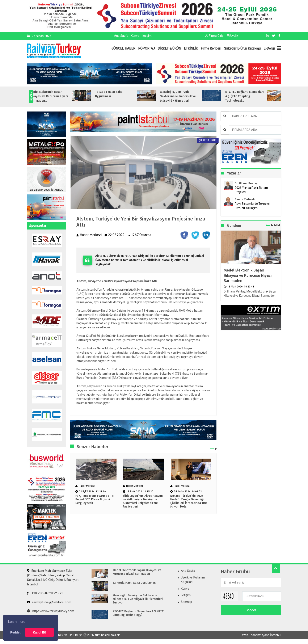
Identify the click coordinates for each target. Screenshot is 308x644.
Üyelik (232, 36)
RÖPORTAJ (146, 48)
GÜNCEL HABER (123, 48)
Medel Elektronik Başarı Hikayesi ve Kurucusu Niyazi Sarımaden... (61, 96)
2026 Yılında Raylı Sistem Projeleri (251, 190)
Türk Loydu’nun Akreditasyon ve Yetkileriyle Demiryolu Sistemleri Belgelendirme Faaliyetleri (143, 501)
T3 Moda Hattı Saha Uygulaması (134, 583)
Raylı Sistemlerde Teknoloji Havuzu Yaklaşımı (252, 206)
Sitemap (186, 602)
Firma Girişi (215, 36)
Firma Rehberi (211, 48)
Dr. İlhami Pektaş (246, 183)
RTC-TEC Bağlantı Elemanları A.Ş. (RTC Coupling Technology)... (257, 96)
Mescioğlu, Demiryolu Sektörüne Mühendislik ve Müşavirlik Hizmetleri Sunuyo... (190, 98)
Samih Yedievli (245, 199)
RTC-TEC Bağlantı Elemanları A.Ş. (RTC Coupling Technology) (138, 613)
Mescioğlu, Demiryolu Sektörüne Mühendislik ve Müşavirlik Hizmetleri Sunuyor (138, 599)
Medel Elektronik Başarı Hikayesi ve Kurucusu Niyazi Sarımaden (248, 275)
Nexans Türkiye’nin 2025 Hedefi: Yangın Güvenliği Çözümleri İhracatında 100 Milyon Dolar (189, 501)
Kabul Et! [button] (40, 632)
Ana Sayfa (121, 36)
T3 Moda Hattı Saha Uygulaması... (121, 94)
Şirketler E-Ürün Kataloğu (242, 48)
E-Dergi (269, 48)
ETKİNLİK (191, 48)
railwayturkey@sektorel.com (49, 602)
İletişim (147, 36)
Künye (135, 36)
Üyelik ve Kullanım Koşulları (193, 580)
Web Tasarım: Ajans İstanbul (262, 635)
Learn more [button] (17, 622)
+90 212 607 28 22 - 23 (45, 593)
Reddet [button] (15, 632)
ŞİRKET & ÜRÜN (169, 48)
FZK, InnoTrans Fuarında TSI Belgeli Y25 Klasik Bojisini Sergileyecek (95, 500)
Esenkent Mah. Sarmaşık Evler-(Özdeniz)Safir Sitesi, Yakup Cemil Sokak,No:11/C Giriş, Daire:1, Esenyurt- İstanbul (53, 577)
